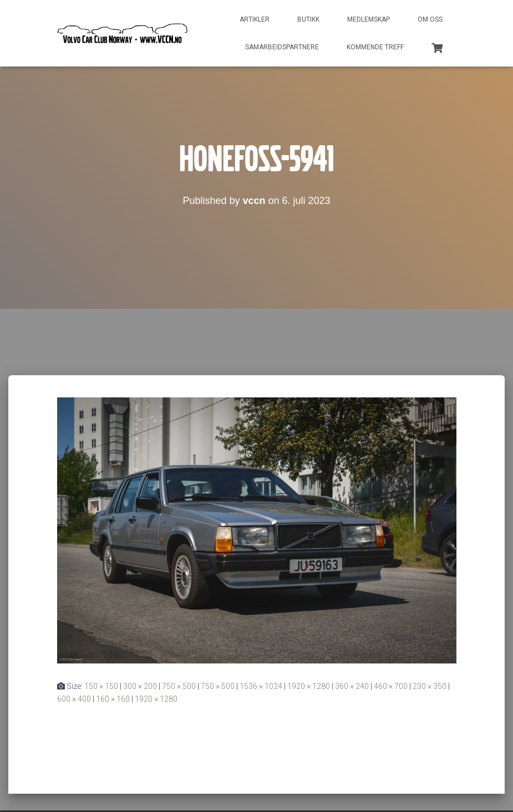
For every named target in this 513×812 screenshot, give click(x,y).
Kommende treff (375, 47)
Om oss (430, 19)
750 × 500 (179, 686)
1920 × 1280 (309, 686)
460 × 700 (391, 686)
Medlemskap (369, 19)
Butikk (308, 19)
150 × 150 (101, 686)
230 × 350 (430, 686)
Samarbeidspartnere (282, 47)
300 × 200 (140, 686)
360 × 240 (352, 686)
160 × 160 (113, 699)
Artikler (255, 19)
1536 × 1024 (261, 686)
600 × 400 (74, 699)
